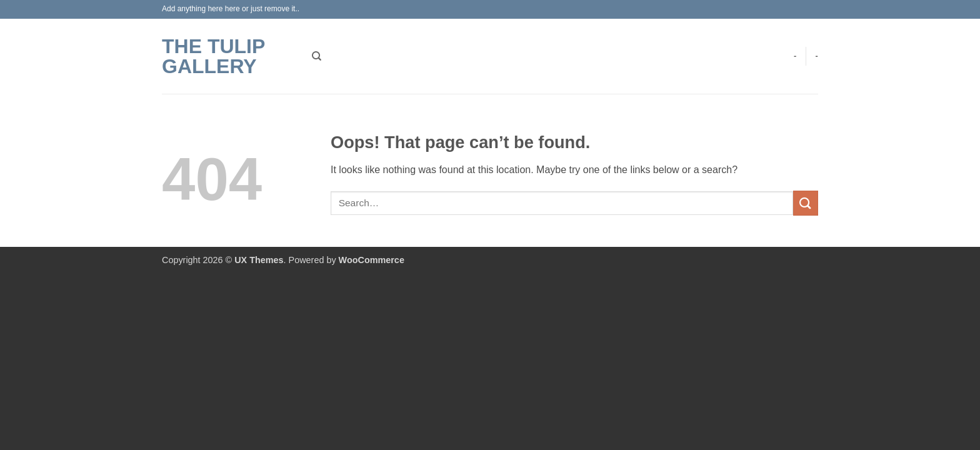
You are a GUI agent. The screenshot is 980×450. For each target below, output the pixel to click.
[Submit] (806, 203)
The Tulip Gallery (213, 56)
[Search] (317, 56)
